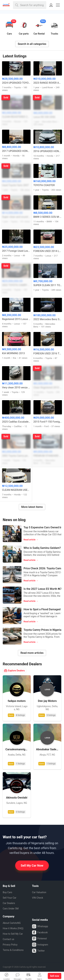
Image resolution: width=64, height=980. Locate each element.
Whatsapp (40, 926)
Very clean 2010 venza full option (16, 387)
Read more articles (32, 653)
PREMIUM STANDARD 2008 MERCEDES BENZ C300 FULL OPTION (48, 456)
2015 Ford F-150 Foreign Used (48, 422)
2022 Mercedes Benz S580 (48, 319)
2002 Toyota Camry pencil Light (16, 456)
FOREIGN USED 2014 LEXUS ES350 (48, 251)
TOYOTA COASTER (44, 185)
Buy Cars (7, 892)
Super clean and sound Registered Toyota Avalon (16, 217)
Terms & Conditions (13, 950)
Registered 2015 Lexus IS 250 (16, 319)
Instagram (40, 945)
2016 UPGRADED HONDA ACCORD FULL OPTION (48, 151)
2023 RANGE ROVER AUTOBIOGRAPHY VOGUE (48, 83)
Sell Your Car (9, 898)
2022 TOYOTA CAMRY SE (16, 285)
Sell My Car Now (32, 865)
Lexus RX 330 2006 (44, 117)
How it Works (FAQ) (13, 928)
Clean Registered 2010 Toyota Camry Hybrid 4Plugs (48, 387)
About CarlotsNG (12, 923)
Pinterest (40, 939)
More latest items (32, 507)
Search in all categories (32, 44)
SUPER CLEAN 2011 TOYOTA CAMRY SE (48, 285)
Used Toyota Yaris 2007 (15, 185)
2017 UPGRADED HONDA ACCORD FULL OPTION (16, 151)
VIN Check (38, 898)
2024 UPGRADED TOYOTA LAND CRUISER (16, 83)
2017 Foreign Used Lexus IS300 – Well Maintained (16, 251)
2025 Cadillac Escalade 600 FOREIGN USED (16, 422)
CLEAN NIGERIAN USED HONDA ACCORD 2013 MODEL (16, 490)
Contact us (8, 939)
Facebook (40, 932)
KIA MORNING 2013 (13, 353)
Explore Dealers (14, 671)
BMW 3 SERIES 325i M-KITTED (48, 217)
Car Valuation (39, 892)
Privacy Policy (10, 945)
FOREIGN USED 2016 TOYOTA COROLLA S (48, 353)
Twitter (38, 951)
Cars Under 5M (11, 909)
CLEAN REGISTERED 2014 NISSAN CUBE (16, 117)
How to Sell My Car (13, 934)
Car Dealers (9, 903)
